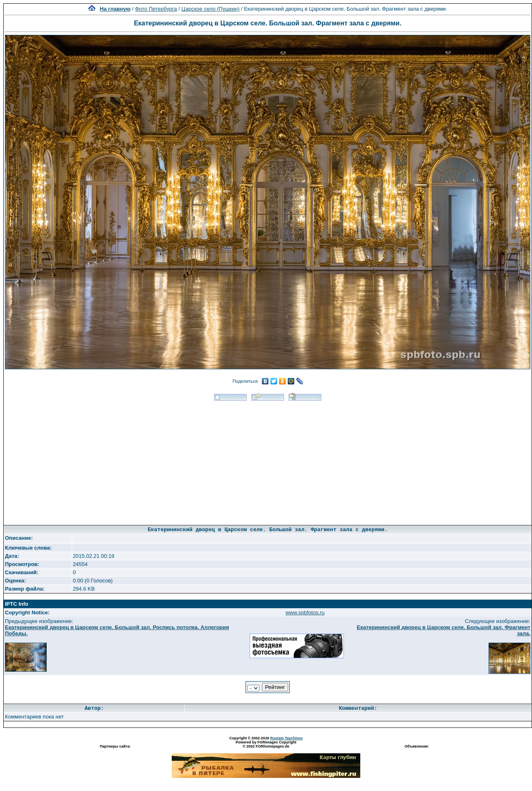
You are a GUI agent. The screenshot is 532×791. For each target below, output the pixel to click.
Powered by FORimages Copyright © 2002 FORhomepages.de (266, 744)
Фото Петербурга (156, 9)
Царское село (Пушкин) (211, 9)
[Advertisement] (268, 460)
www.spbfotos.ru (305, 613)
